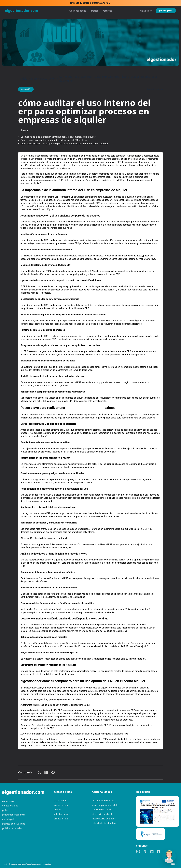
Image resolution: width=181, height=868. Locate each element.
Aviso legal (8, 819)
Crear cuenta (61, 801)
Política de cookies (12, 828)
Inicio (24, 79)
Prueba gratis (166, 11)
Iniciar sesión (61, 805)
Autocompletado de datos (105, 805)
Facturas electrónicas (103, 801)
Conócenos (8, 801)
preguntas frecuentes (14, 815)
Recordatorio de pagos (104, 819)
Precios (94, 11)
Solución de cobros (102, 810)
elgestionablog (10, 806)
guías (5, 810)
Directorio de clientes (103, 814)
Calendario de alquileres (105, 823)
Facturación (48, 79)
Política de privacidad (14, 824)
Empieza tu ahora (89, 3)
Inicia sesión (146, 11)
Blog (34, 79)
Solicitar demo (61, 814)
